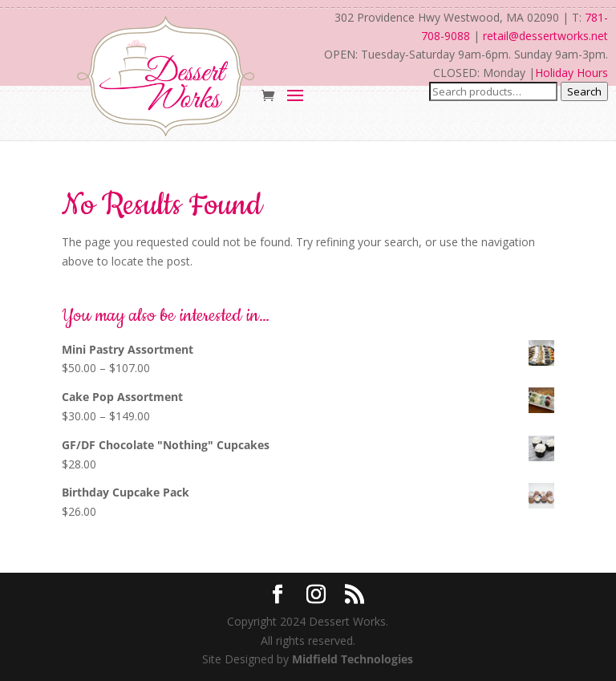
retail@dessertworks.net (545, 36)
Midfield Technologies (353, 659)
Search (584, 91)
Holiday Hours (571, 73)
